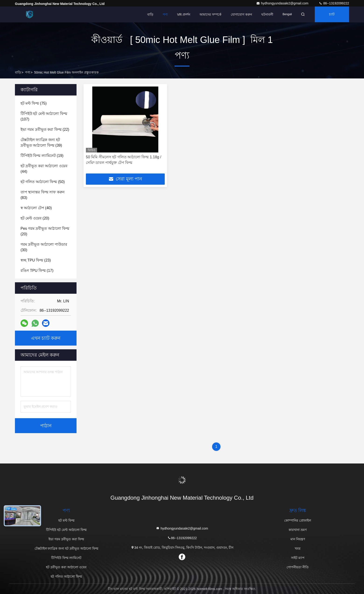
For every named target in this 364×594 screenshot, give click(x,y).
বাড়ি (149, 14)
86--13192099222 (334, 3)
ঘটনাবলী (266, 14)
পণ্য (164, 14)
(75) (34, 103)
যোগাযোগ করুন (240, 14)
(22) (45, 129)
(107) (44, 116)
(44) (44, 169)
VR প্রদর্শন (182, 14)
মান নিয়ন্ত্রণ (298, 539)
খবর (298, 548)
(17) (37, 270)
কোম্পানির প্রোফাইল (298, 520)
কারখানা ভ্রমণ (298, 530)
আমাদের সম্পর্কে (209, 14)
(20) (35, 218)
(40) (36, 208)
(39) (41, 143)
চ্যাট (332, 14)
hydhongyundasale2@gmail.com (283, 3)
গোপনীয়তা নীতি (298, 567)
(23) (36, 260)
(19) (42, 156)
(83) (43, 195)
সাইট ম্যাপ (298, 558)
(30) (44, 247)
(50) (43, 182)
